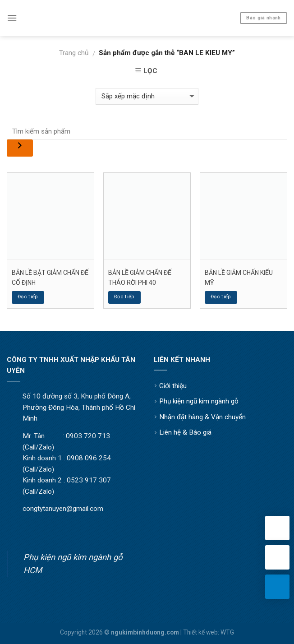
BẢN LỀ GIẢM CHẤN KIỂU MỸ (239, 278)
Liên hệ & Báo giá (185, 432)
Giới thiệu (173, 386)
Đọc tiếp (28, 297)
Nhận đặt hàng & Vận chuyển (202, 417)
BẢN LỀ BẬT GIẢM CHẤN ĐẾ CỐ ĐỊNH (50, 278)
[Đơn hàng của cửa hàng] (147, 96)
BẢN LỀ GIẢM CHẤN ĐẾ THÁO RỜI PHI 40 (140, 278)
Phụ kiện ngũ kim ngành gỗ (199, 401)
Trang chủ (74, 53)
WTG (227, 632)
